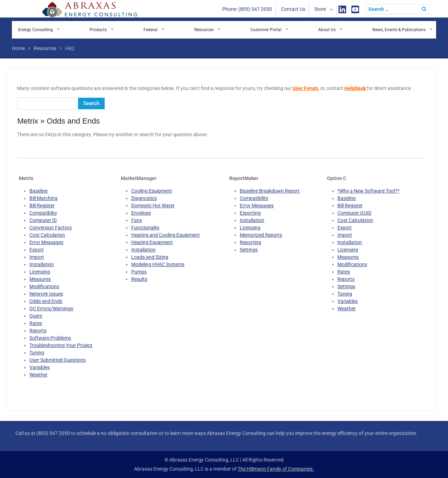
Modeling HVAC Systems (158, 264)
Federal (150, 30)
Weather (38, 375)
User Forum (305, 88)
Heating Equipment (152, 242)
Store (320, 9)
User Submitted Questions (58, 360)
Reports (38, 331)
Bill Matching (43, 198)
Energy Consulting (36, 30)
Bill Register (42, 206)
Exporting (250, 213)
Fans (137, 220)
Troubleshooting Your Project (61, 345)
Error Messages (46, 242)
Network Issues (46, 294)
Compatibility (254, 198)
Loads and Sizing (150, 257)
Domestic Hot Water (153, 206)
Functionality (145, 228)
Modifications (44, 286)
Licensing (40, 272)
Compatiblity (43, 213)
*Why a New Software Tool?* (368, 191)
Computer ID (43, 220)
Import (37, 257)
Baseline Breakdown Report (270, 191)
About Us (327, 30)
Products (98, 30)
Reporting (250, 242)
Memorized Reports (261, 235)
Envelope (141, 213)
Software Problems (50, 338)
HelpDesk (355, 88)
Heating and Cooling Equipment (166, 235)
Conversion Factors (51, 228)
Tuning (37, 353)
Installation (42, 264)
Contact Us (293, 9)
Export (37, 250)
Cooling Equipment (152, 191)
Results (139, 279)
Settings (249, 250)
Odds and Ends (46, 301)
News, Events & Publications (399, 30)
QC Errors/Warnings (51, 309)
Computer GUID (354, 213)
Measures (40, 279)
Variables (40, 367)
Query (36, 316)
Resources (204, 30)
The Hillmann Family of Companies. (276, 469)
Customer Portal (266, 30)
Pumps (139, 272)
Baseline (38, 191)
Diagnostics (144, 198)
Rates (36, 323)
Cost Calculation (47, 235)
